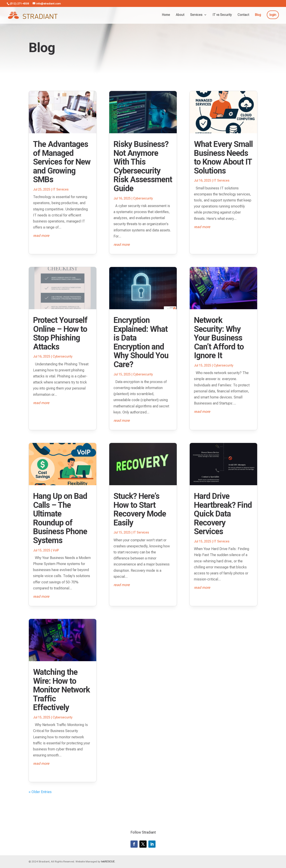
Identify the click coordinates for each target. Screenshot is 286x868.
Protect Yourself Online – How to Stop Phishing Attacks (60, 333)
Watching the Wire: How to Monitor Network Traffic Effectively (61, 690)
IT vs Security (222, 15)
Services (196, 15)
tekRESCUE (108, 862)
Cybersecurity (63, 356)
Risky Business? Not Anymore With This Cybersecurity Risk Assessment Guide (143, 166)
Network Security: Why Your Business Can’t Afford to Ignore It (219, 338)
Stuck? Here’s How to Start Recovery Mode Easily (140, 509)
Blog (258, 15)
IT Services (61, 189)
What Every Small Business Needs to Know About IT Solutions (223, 158)
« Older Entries (40, 792)
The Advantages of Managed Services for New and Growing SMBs (62, 162)
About (180, 15)
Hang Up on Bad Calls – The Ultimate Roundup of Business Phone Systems (60, 518)
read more (41, 236)
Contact (243, 15)
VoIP (56, 550)
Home (166, 15)
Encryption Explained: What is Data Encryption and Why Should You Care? (141, 342)
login (273, 15)
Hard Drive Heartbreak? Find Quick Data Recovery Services (223, 514)
